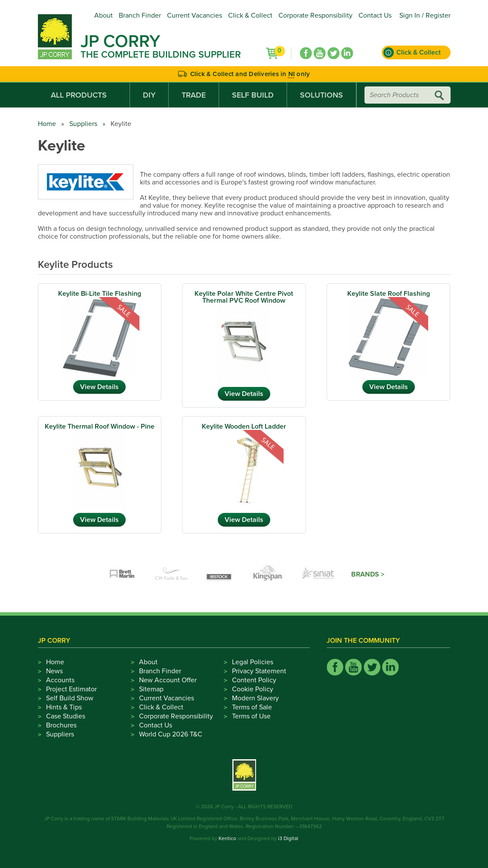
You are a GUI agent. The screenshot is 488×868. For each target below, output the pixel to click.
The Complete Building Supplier (161, 55)
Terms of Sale (252, 707)
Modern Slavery (255, 698)
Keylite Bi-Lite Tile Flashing (100, 294)
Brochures (61, 725)
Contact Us (375, 15)
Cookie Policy (253, 689)
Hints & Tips (64, 707)
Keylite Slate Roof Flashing (389, 294)
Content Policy (254, 680)
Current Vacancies (195, 15)
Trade (194, 95)
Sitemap (151, 689)
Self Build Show (70, 698)
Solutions (321, 95)
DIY (149, 95)
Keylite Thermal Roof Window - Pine (100, 426)
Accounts (60, 680)
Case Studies (66, 716)
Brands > (368, 574)
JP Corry (120, 41)
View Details (99, 387)
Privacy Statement (259, 671)
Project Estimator (71, 689)
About (103, 15)
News (54, 671)
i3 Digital (288, 838)
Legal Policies (253, 662)
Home (47, 124)
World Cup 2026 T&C (171, 734)
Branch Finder (140, 15)
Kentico (227, 838)
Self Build (253, 95)
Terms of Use (251, 716)
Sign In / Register (425, 15)
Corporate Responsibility (315, 15)
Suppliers (83, 124)
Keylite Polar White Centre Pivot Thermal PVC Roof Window (244, 297)
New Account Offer (168, 680)
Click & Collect (250, 15)
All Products (84, 95)
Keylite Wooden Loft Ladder (244, 426)
